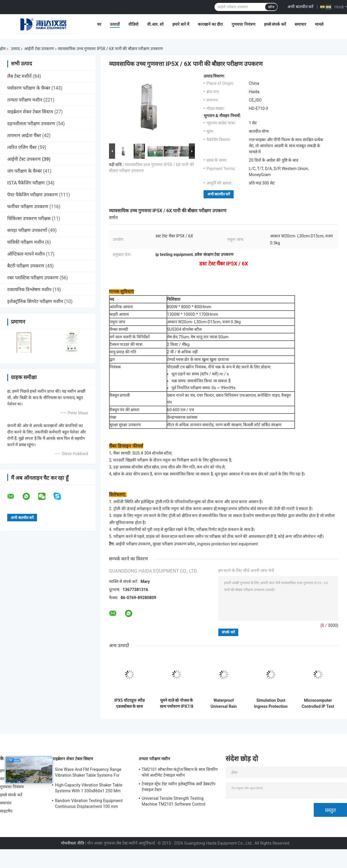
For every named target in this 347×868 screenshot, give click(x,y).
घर (99, 24)
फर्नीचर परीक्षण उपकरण (28, 207)
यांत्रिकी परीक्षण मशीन (26, 242)
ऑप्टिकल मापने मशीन (26, 254)
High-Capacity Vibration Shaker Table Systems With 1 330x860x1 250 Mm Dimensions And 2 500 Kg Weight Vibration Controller (89, 789)
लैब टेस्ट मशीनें (19, 76)
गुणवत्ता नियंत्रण (243, 24)
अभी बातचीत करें (300, 7)
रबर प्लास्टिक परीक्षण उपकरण (33, 278)
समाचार (300, 24)
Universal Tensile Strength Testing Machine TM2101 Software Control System (173, 802)
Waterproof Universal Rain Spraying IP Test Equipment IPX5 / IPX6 (224, 703)
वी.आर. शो (156, 24)
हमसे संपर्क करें (275, 24)
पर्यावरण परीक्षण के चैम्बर (29, 88)
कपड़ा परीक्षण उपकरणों (27, 230)
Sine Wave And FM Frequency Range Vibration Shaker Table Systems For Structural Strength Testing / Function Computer (89, 773)
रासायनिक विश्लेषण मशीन (29, 290)
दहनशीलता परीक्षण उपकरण (31, 124)
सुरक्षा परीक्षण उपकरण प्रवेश (174, 544)
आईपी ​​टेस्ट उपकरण (39, 49)
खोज (271, 7)
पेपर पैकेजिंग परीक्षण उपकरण (33, 195)
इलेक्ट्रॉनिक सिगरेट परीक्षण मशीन (35, 301)
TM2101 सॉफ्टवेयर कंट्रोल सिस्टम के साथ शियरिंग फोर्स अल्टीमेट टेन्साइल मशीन (180, 772)
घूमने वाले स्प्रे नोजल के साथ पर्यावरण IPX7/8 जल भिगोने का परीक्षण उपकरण (176, 703)
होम (3, 49)
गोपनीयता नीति (72, 843)
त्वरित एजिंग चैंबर (22, 147)
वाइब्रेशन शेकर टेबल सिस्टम (30, 112)
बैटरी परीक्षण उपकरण (26, 266)
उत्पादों (115, 24)
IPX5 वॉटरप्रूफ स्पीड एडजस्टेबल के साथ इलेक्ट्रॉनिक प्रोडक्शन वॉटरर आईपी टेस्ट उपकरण (129, 703)
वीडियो (133, 24)
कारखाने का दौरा (210, 24)
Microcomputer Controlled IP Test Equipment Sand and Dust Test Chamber (318, 703)
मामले (319, 24)
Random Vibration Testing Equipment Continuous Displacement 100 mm (89, 804)
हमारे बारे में (181, 24)
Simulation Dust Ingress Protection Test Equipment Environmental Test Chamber (271, 703)
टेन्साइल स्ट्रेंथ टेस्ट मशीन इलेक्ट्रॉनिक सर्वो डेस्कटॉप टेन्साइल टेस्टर (179, 787)
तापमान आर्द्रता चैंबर (24, 135)
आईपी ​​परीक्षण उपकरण (133, 544)
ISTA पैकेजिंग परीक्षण (26, 183)
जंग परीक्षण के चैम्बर (25, 171)
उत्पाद (15, 49)
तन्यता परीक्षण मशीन (25, 100)
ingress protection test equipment (228, 544)
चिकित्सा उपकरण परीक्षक (29, 218)
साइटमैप (6, 811)
